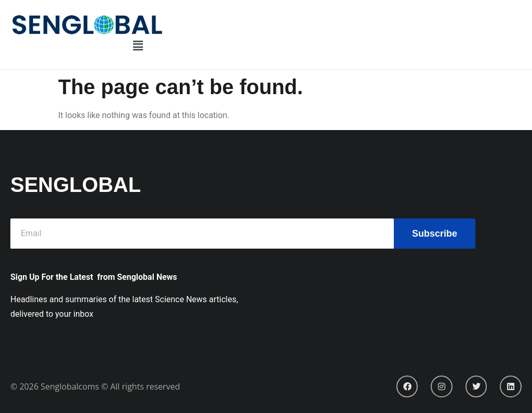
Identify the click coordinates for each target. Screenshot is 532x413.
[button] (138, 46)
